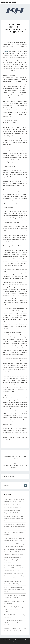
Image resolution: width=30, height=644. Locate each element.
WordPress (21, 640)
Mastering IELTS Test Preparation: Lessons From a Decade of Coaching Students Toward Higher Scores (14, 576)
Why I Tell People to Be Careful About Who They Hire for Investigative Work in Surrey (15, 526)
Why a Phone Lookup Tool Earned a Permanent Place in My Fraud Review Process (14, 519)
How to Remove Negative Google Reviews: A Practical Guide (15, 465)
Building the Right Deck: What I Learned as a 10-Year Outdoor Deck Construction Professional (14, 568)
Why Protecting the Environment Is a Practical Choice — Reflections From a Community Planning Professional (15, 552)
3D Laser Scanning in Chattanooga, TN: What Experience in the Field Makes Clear (14, 623)
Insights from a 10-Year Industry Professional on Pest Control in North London (15, 589)
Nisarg (15, 642)
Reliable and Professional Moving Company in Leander (15, 456)
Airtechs (6, 51)
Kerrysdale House (9, 2)
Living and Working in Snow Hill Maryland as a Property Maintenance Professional (14, 560)
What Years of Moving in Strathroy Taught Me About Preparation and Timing (14, 609)
